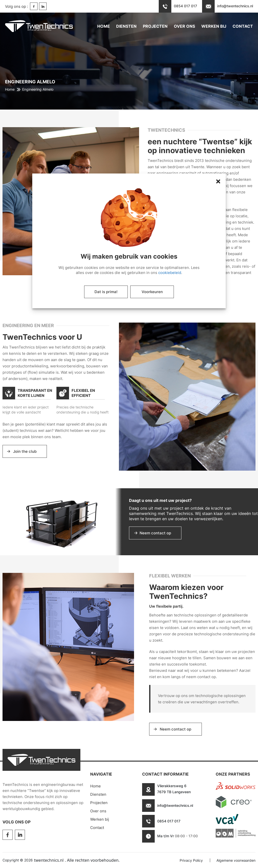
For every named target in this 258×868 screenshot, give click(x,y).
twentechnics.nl (49, 860)
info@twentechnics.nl (175, 805)
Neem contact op (155, 533)
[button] (45, 263)
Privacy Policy (191, 860)
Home (104, 26)
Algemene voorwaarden (236, 860)
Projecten (155, 26)
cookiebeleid (170, 273)
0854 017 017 (169, 821)
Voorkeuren (152, 292)
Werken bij (214, 26)
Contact (243, 26)
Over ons (184, 26)
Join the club (25, 451)
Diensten (126, 26)
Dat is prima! (106, 292)
